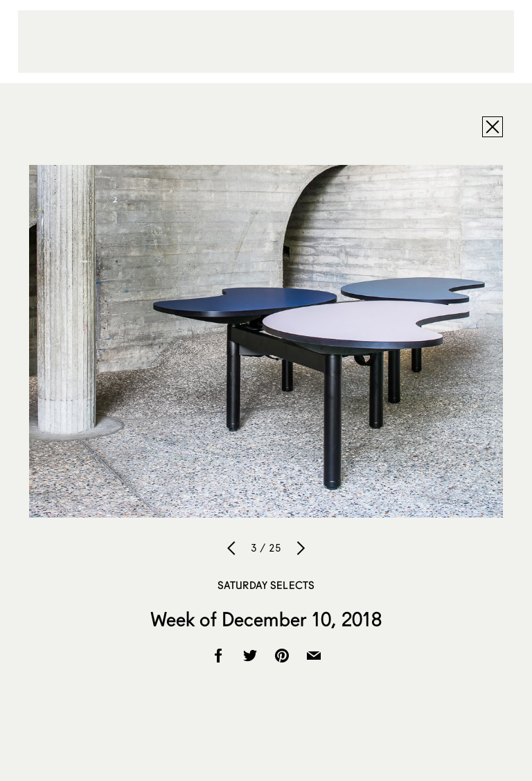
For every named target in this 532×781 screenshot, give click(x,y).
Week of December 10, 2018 (266, 619)
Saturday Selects (266, 585)
